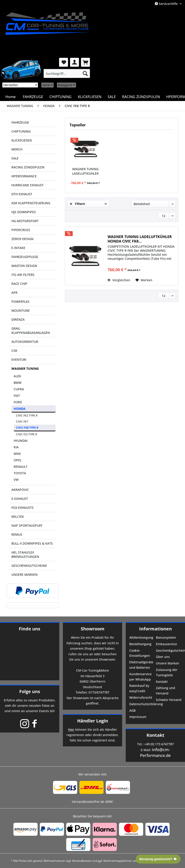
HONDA (20, 409)
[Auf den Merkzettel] (144, 280)
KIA (16, 447)
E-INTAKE (18, 248)
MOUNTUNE (21, 310)
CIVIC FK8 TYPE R (27, 428)
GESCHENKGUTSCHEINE (29, 566)
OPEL (18, 460)
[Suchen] (85, 73)
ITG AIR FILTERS (23, 275)
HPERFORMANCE (24, 176)
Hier (71, 729)
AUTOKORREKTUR (25, 342)
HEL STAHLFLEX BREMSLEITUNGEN (25, 554)
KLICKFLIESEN (22, 140)
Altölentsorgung (141, 637)
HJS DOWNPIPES (24, 212)
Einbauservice (166, 644)
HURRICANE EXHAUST (28, 185)
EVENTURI (19, 360)
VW (16, 480)
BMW (18, 383)
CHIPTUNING (21, 131)
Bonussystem (166, 637)
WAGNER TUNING (25, 368)
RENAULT (21, 467)
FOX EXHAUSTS (22, 508)
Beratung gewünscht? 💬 (158, 859)
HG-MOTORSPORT (25, 221)
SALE (15, 158)
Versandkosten (82, 861)
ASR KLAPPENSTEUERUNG (31, 203)
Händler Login (93, 721)
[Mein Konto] (74, 62)
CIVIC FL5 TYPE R (27, 434)
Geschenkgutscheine (169, 650)
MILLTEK (18, 517)
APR (14, 293)
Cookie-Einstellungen (140, 653)
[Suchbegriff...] (67, 73)
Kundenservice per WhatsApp (140, 677)
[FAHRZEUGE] (33, 97)
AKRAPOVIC (20, 490)
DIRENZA (18, 319)
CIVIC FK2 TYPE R (27, 416)
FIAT (17, 396)
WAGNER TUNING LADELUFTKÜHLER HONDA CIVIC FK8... (85, 171)
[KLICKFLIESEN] (90, 97)
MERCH (17, 149)
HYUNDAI (21, 441)
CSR (14, 351)
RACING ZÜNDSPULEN (28, 167)
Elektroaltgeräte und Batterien (141, 665)
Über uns (163, 657)
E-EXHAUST (20, 499)
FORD (18, 402)
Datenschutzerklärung (142, 704)
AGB (132, 710)
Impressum (138, 717)
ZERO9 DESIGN (22, 239)
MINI (17, 454)
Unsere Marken (168, 663)
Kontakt (162, 682)
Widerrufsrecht (141, 697)
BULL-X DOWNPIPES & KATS (32, 543)
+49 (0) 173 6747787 (159, 744)
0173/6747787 (99, 692)
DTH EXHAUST (22, 194)
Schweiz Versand (169, 700)
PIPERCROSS (21, 230)
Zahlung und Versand (166, 691)
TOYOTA (20, 473)
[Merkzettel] (64, 62)
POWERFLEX (20, 302)
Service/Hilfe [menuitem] (167, 4)
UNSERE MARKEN (24, 575)
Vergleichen (119, 280)
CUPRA (19, 389)
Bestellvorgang (140, 644)
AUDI (17, 376)
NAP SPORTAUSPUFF (27, 525)
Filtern (77, 204)
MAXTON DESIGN (24, 266)
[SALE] (112, 97)
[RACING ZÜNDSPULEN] (141, 97)
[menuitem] (67, 73)
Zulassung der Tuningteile (167, 672)
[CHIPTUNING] (61, 97)
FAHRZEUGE (20, 122)
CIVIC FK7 (22, 422)
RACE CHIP (19, 284)
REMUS (17, 534)
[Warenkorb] (85, 62)
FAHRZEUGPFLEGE (25, 257)
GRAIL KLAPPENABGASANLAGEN (31, 331)
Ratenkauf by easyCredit (139, 688)
